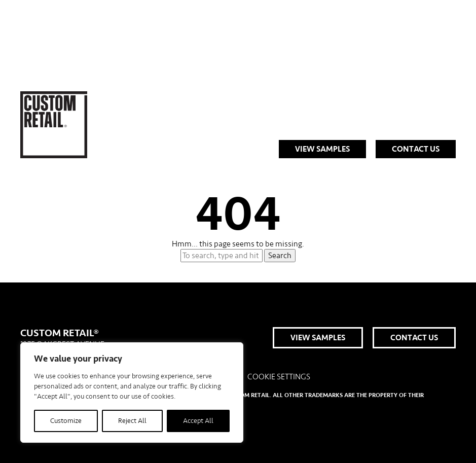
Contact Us (416, 149)
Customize (66, 421)
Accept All (198, 421)
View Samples (322, 149)
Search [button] (280, 256)
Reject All (132, 421)
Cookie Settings (279, 377)
